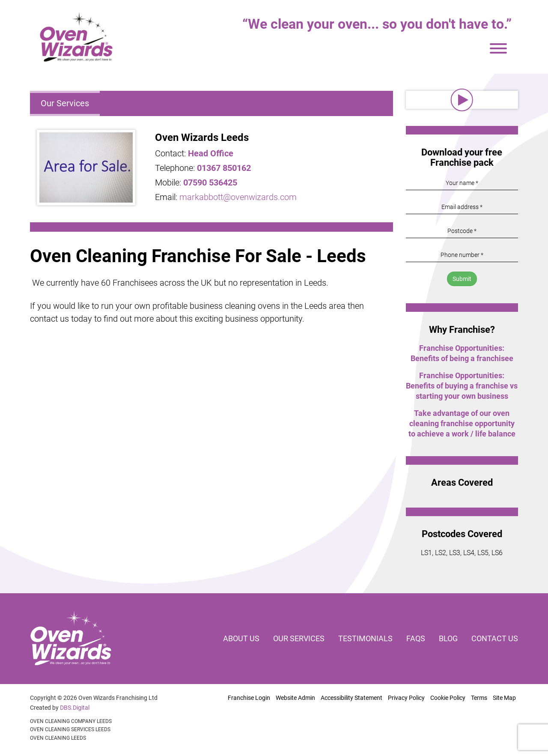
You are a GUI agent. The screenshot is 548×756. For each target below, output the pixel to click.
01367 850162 (224, 168)
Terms (479, 698)
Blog (448, 638)
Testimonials (365, 638)
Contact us (495, 638)
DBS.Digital (75, 708)
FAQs (416, 638)
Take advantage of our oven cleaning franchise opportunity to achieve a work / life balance (462, 423)
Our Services (65, 103)
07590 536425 (210, 182)
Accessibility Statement (351, 698)
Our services (299, 638)
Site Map (504, 698)
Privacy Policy (406, 698)
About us (241, 638)
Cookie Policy (448, 698)
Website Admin (295, 698)
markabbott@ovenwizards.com (238, 197)
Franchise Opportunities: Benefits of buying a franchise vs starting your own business (462, 386)
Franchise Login (249, 698)
